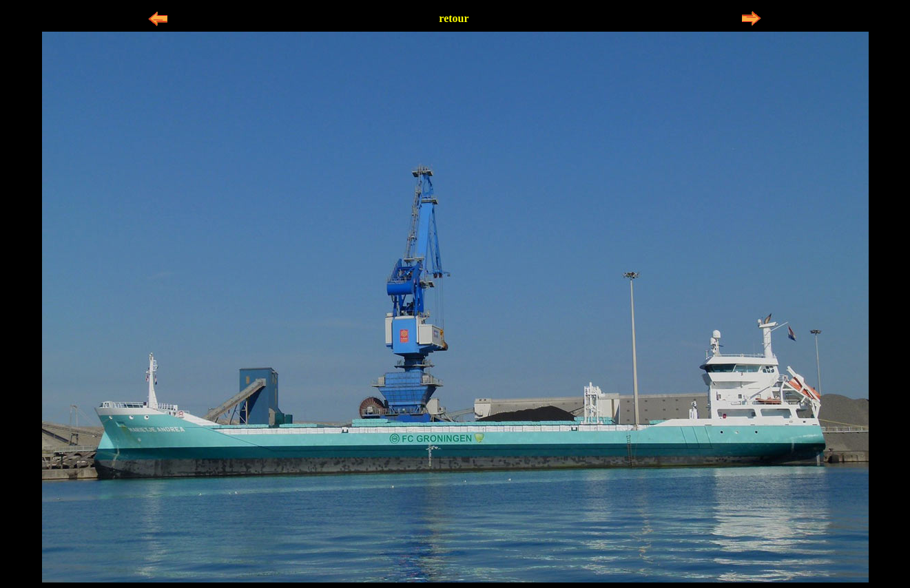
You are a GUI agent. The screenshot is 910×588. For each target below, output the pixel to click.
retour (454, 18)
